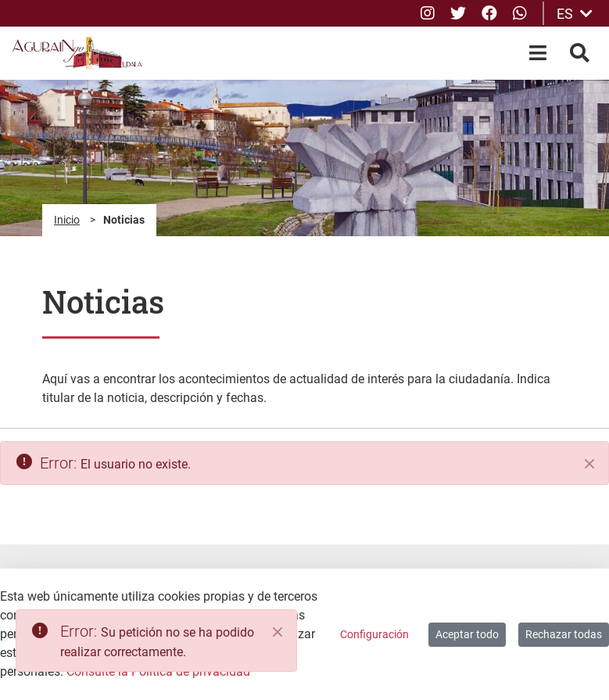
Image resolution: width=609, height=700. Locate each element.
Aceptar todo (467, 634)
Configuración (374, 634)
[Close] (278, 632)
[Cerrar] (589, 464)
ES (575, 14)
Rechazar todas (564, 634)
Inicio (67, 220)
